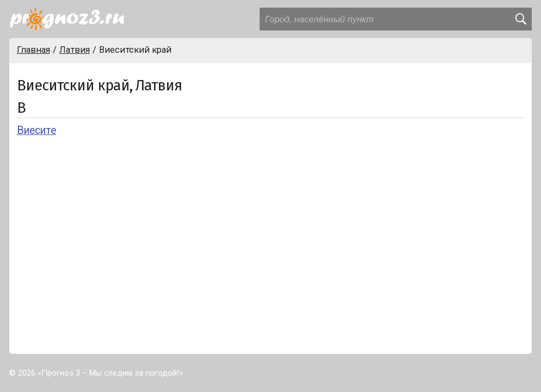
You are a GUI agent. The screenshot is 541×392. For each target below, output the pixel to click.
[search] (520, 19)
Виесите (36, 130)
